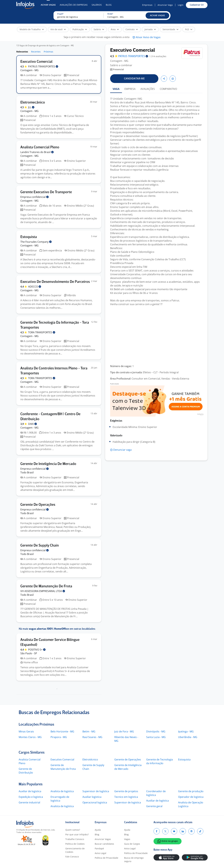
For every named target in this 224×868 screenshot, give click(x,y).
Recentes (36, 52)
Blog (109, 5)
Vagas (127, 839)
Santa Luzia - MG (156, 737)
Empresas (147, 5)
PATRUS (43, 66)
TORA (42, 332)
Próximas (48, 52)
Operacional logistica (95, 802)
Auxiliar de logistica (30, 791)
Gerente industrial (29, 802)
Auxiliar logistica (92, 797)
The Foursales (36, 242)
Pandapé (99, 848)
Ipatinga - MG (186, 731)
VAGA (116, 89)
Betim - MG (89, 731)
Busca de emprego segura (134, 860)
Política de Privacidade (106, 858)
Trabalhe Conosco (75, 839)
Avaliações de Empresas (74, 5)
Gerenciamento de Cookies (75, 850)
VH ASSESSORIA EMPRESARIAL (43, 591)
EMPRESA (130, 89)
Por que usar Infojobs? (77, 834)
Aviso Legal (100, 853)
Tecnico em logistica (126, 797)
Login (181, 5)
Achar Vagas (48, 5)
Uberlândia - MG (188, 737)
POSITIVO (37, 650)
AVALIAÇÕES (148, 89)
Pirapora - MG (59, 737)
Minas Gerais (26, 731)
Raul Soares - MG (92, 737)
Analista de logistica (62, 791)
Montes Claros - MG (30, 737)
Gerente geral (154, 806)
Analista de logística (62, 806)
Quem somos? (73, 830)
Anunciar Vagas (103, 839)
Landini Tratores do (37, 152)
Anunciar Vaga (165, 5)
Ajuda (98, 830)
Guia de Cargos (132, 844)
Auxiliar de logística (157, 801)
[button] (157, 16)
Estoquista (184, 759)
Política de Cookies (75, 844)
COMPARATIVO (168, 89)
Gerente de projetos (126, 791)
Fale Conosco (72, 857)
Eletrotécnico (90, 759)
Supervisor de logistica (128, 802)
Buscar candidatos (104, 844)
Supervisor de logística (96, 791)
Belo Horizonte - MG (62, 731)
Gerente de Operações (128, 759)
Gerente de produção (191, 791)
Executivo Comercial (62, 759)
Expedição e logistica (31, 797)
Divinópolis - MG (156, 731)
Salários (97, 5)
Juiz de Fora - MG (124, 731)
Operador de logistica (191, 797)
